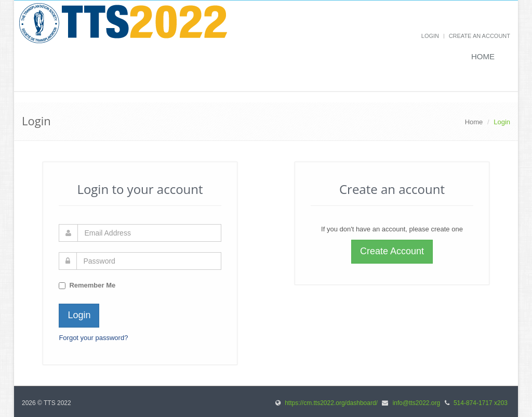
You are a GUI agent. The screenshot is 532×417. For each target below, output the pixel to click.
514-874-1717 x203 (481, 403)
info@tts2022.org (417, 403)
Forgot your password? (93, 338)
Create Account (392, 251)
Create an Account (480, 36)
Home (483, 56)
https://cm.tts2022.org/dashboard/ (331, 403)
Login (430, 36)
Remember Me (92, 285)
